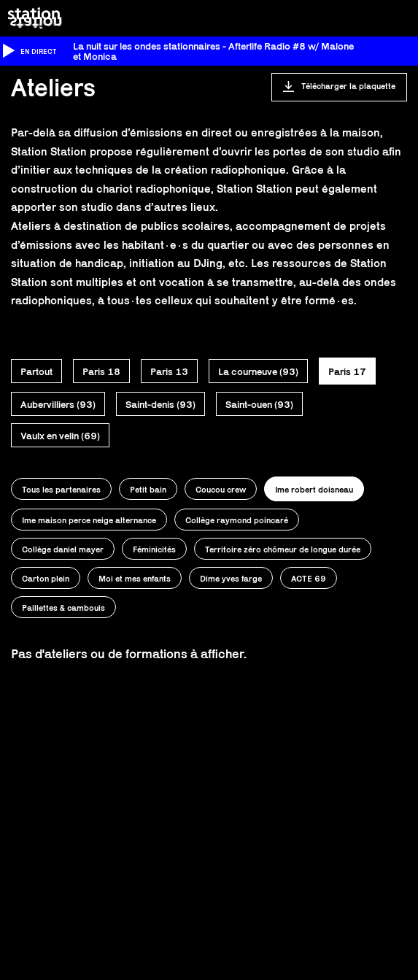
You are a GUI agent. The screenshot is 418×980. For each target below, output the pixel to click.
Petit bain (148, 489)
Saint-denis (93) (160, 404)
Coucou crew (221, 489)
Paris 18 (101, 371)
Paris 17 (347, 371)
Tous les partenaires (61, 489)
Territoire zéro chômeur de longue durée (283, 549)
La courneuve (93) (258, 371)
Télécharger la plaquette (348, 86)
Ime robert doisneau (314, 489)
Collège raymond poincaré (237, 520)
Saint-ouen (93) (259, 404)
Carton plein (46, 578)
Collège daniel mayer (63, 549)
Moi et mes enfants (135, 578)
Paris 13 (169, 371)
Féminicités (154, 549)
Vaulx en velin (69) (60, 436)
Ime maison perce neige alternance (89, 520)
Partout (36, 371)
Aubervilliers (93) (58, 404)
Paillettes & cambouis (63, 607)
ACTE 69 (309, 578)
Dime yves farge (231, 578)
